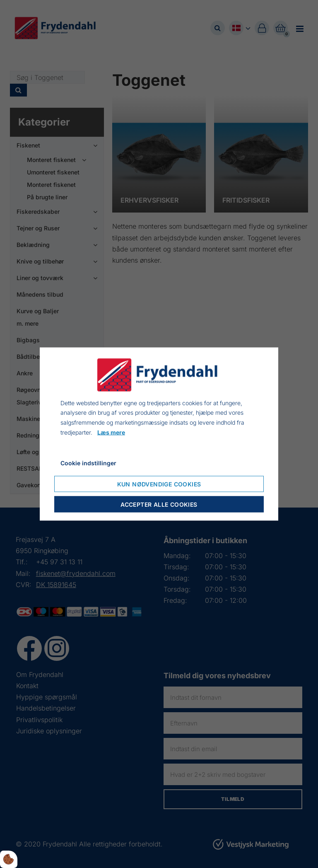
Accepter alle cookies (159, 504)
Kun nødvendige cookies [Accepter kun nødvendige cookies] (159, 484)
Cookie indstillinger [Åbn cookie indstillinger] (88, 463)
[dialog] (159, 434)
